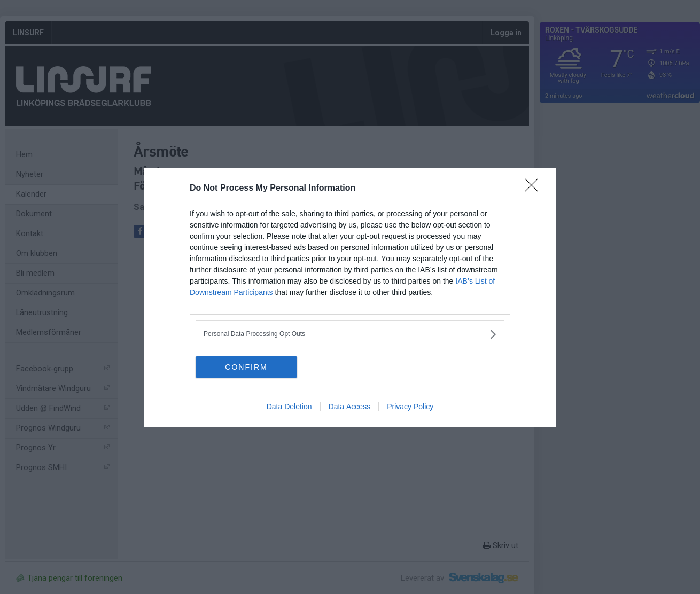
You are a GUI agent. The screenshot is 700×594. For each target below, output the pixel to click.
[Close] (535, 189)
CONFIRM (246, 366)
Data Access (350, 407)
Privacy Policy (410, 407)
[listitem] (350, 334)
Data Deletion (289, 407)
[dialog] (350, 297)
